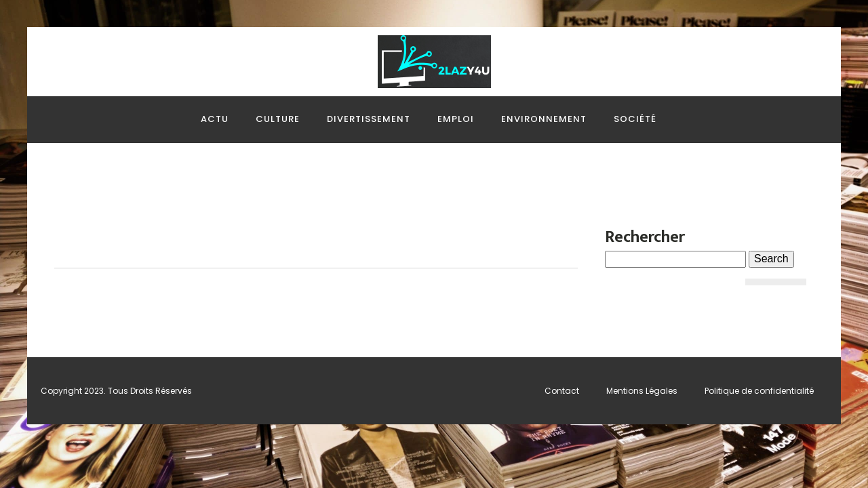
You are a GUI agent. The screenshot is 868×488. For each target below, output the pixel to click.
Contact (562, 391)
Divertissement (369, 119)
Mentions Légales (642, 391)
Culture (278, 119)
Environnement (544, 119)
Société (635, 119)
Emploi (456, 119)
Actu (215, 119)
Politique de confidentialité (759, 391)
